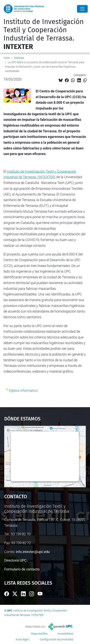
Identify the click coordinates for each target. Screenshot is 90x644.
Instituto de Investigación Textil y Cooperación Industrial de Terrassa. (44, 34)
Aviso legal (22, 639)
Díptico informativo (23, 391)
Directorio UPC (15, 560)
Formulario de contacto (22, 569)
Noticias (19, 58)
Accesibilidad (65, 634)
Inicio (7, 58)
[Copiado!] (85, 80)
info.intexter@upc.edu (33, 552)
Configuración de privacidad (56, 639)
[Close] (82, 9)
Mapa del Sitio (39, 634)
